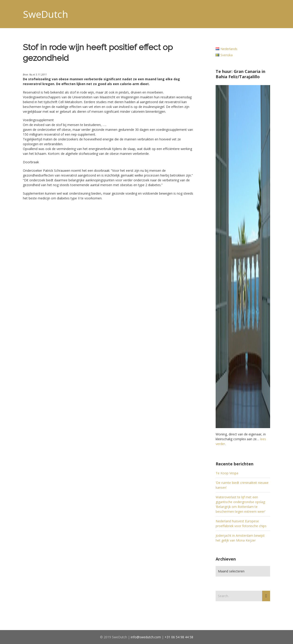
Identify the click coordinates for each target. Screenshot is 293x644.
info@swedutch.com (146, 637)
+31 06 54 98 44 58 (179, 637)
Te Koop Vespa (227, 473)
